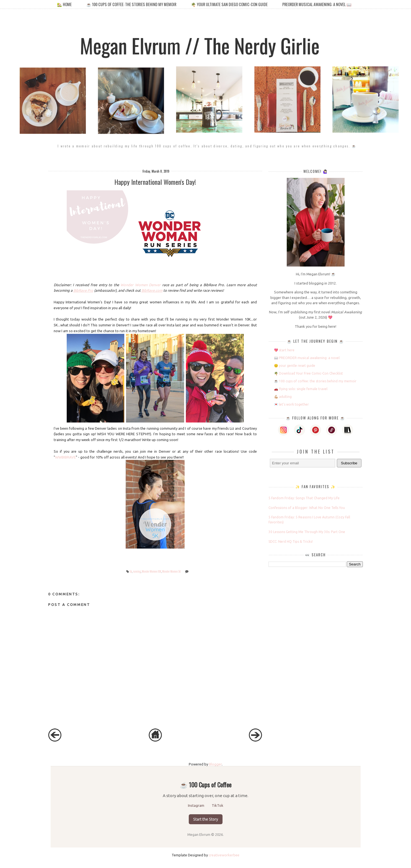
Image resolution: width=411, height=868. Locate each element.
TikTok (218, 805)
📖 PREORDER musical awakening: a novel (307, 358)
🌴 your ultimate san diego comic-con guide (229, 4)
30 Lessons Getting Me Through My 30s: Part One (307, 532)
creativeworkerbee (224, 855)
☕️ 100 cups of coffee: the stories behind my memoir (131, 4)
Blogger (215, 764)
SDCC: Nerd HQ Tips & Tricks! (291, 541)
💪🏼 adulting (283, 397)
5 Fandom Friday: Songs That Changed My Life (304, 498)
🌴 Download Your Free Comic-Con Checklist (308, 373)
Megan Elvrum (199, 834)
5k (131, 571)
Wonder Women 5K (171, 571)
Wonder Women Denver (140, 285)
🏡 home (65, 4)
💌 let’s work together (291, 404)
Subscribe (349, 463)
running (137, 571)
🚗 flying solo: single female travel (301, 389)
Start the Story (206, 819)
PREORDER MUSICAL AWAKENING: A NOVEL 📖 (317, 4)
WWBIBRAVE (65, 457)
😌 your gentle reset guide (295, 366)
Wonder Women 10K (151, 571)
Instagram (197, 805)
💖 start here (284, 350)
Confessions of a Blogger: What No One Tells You (307, 508)
